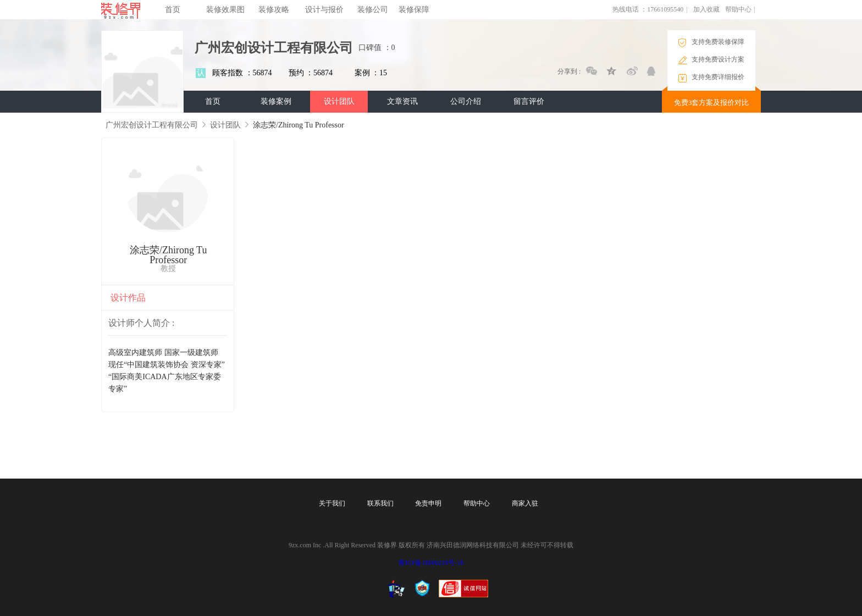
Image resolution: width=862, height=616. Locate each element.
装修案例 (276, 101)
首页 (173, 10)
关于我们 (332, 503)
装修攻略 (274, 10)
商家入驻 (525, 503)
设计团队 (339, 101)
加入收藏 (706, 9)
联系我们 (380, 503)
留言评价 (529, 101)
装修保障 (414, 10)
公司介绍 (466, 101)
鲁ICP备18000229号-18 (431, 563)
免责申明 (428, 503)
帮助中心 (738, 9)
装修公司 (373, 10)
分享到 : (569, 71)
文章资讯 (402, 101)
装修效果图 (225, 10)
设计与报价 (324, 10)
